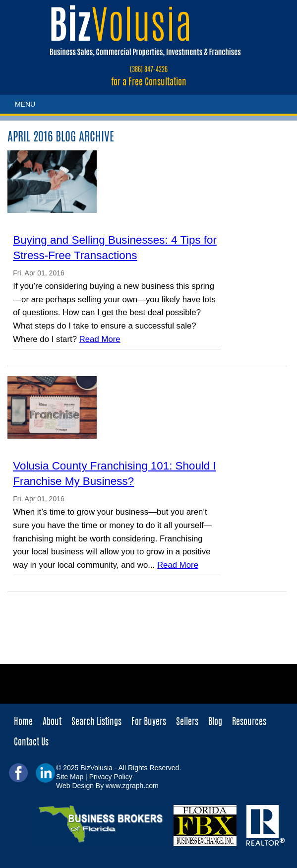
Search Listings (96, 723)
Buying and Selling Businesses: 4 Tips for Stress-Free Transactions (115, 248)
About (52, 723)
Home (23, 723)
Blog (215, 723)
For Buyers (149, 723)
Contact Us (31, 743)
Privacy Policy (111, 777)
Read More (100, 339)
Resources (249, 723)
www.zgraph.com (132, 786)
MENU (25, 104)
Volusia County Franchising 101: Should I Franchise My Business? (115, 473)
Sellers (187, 723)
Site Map (70, 777)
